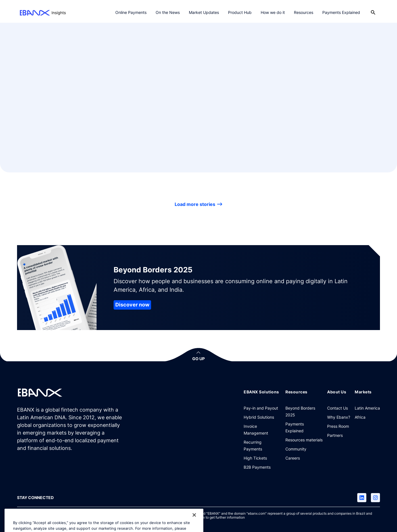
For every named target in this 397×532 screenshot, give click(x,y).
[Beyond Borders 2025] (304, 411)
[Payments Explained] (304, 427)
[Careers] (293, 458)
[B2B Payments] (257, 467)
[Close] (194, 522)
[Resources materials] (304, 440)
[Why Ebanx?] (339, 417)
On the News (168, 12)
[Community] (296, 449)
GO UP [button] (198, 359)
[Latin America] (367, 408)
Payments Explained (341, 12)
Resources (304, 12)
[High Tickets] (255, 458)
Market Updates (204, 12)
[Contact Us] (338, 408)
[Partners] (335, 435)
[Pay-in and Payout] (261, 408)
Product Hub (240, 12)
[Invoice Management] (262, 429)
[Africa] (360, 417)
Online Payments (131, 12)
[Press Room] (338, 426)
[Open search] (373, 12)
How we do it (273, 12)
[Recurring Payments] (262, 445)
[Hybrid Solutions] (259, 417)
